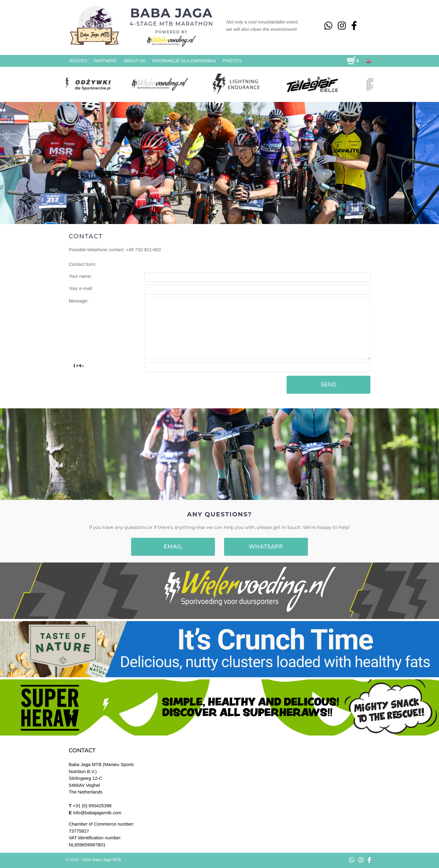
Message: (79, 301)
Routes (78, 61)
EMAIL (173, 547)
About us (134, 61)
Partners (105, 61)
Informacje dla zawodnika (184, 61)
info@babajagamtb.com (97, 813)
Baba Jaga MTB (107, 860)
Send (328, 385)
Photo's (232, 61)
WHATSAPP (266, 547)
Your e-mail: (81, 288)
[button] (36, 163)
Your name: (80, 276)
